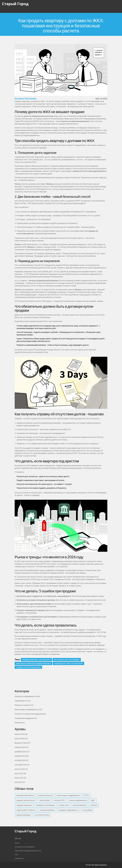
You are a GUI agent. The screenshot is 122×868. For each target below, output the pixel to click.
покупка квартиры (47, 810)
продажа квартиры (24, 805)
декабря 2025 (22, 752)
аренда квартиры (24, 815)
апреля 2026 (21, 734)
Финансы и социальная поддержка (30, 714)
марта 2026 (21, 738)
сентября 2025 (22, 765)
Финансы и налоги (24, 705)
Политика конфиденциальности (28, 851)
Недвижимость (23, 701)
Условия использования (25, 847)
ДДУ (93, 800)
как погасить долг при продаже (67, 659)
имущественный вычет (26, 800)
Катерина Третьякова (25, 98)
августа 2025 (21, 769)
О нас (17, 843)
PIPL (17, 854)
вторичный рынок (45, 795)
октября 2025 (21, 760)
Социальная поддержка (26, 718)
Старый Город (15, 4)
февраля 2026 (22, 743)
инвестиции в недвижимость (68, 795)
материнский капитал (25, 795)
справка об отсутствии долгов (28, 667)
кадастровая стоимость (26, 810)
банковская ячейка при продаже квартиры (33, 663)
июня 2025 (20, 778)
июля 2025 (20, 773)
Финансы (20, 723)
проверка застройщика (45, 805)
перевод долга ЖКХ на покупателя (69, 663)
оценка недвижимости (78, 800)
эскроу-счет (64, 805)
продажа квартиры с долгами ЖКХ (36, 659)
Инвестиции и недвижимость (28, 709)
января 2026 (22, 747)
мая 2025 (20, 782)
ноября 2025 (22, 756)
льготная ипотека (42, 815)
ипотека (94, 805)
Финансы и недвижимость (27, 696)
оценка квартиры (80, 805)
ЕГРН (86, 795)
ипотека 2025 (59, 800)
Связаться (19, 858)
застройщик (87, 810)
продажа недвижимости (69, 810)
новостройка (45, 800)
